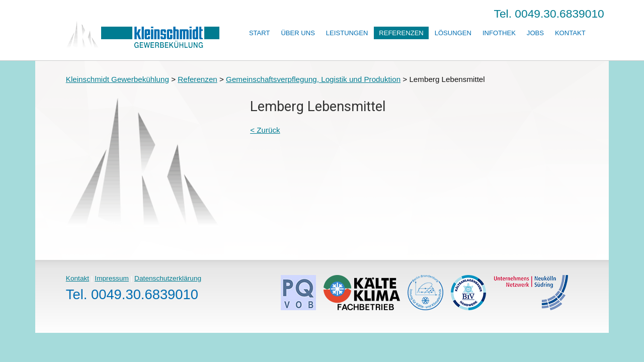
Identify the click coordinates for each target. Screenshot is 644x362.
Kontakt (570, 33)
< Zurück (265, 130)
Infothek (499, 33)
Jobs (535, 33)
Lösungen (453, 33)
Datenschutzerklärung (168, 278)
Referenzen (401, 33)
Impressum (112, 278)
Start (260, 33)
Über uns (298, 33)
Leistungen (347, 33)
